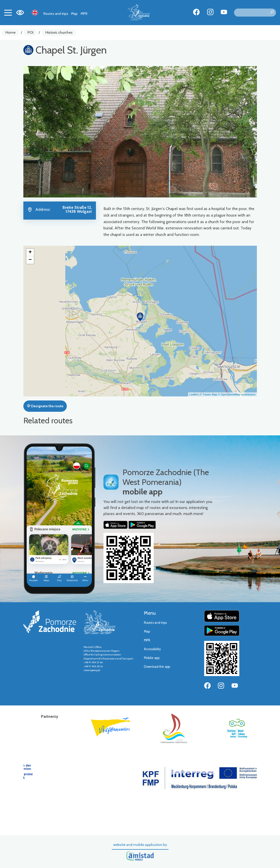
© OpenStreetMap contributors (237, 394)
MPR (84, 14)
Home (11, 32)
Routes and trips (56, 14)
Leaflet (193, 394)
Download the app (157, 667)
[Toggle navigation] (8, 13)
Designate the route (45, 406)
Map (74, 14)
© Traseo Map (209, 394)
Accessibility (152, 649)
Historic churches (59, 32)
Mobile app (152, 658)
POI (31, 32)
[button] (140, 317)
